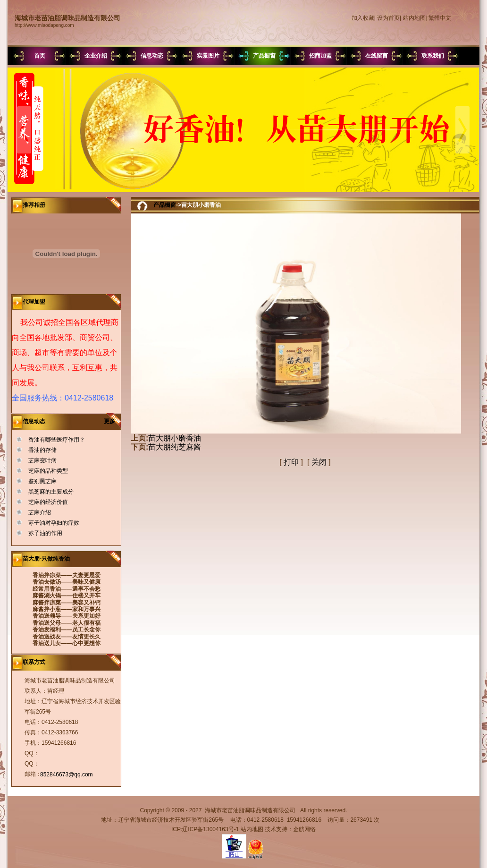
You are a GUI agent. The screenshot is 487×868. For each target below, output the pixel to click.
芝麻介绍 (40, 512)
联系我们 (433, 56)
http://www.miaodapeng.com (44, 25)
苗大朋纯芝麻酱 (175, 447)
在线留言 (377, 56)
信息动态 (152, 56)
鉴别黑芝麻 (42, 481)
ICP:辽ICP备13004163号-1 (205, 829)
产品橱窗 (264, 56)
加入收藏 (363, 18)
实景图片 (208, 56)
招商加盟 (320, 56)
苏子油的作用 (45, 533)
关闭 (319, 462)
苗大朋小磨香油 (175, 438)
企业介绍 (96, 56)
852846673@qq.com (67, 774)
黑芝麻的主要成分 (51, 492)
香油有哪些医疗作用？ (57, 440)
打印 (291, 462)
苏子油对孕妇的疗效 (54, 523)
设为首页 (388, 18)
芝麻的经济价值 (48, 502)
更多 (113, 421)
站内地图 (414, 18)
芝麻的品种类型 (48, 471)
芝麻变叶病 (42, 460)
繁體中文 (440, 18)
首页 (40, 56)
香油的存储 (42, 450)
